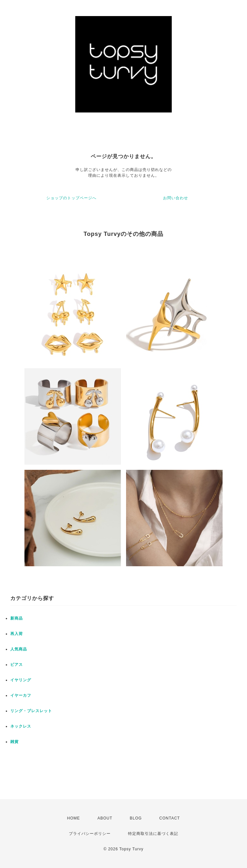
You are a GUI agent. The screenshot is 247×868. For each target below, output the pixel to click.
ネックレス (21, 726)
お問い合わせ (176, 198)
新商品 (17, 618)
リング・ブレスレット (31, 711)
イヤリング (21, 680)
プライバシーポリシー (90, 834)
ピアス (17, 665)
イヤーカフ (21, 695)
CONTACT (169, 818)
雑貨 (14, 742)
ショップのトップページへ (71, 198)
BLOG (136, 818)
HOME (74, 818)
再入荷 (17, 634)
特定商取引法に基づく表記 (153, 834)
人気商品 (19, 649)
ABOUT (105, 818)
